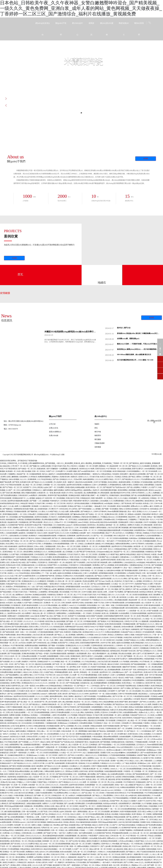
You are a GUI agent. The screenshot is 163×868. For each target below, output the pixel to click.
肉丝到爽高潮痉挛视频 (109, 490)
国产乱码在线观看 (96, 519)
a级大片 (153, 570)
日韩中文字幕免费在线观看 (60, 514)
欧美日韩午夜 (151, 683)
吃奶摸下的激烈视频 (99, 667)
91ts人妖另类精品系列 (125, 747)
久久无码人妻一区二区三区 (64, 581)
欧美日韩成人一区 (129, 683)
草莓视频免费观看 (62, 672)
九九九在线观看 (23, 801)
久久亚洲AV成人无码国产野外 (46, 565)
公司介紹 (52, 424)
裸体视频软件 (102, 653)
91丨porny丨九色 (92, 629)
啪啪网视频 (43, 645)
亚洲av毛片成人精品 (18, 562)
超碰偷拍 (65, 766)
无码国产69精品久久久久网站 (35, 619)
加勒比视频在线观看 (34, 803)
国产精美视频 (105, 742)
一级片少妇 (12, 637)
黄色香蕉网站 (5, 841)
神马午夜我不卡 (129, 750)
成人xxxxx (79, 624)
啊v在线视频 (53, 605)
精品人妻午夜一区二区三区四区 (67, 806)
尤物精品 (146, 533)
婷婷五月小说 (114, 787)
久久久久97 (43, 605)
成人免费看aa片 (18, 595)
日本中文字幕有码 (138, 544)
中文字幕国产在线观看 (103, 627)
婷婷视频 (132, 490)
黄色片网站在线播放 (24, 635)
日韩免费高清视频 (7, 672)
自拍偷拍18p (85, 683)
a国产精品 (64, 825)
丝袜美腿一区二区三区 (96, 538)
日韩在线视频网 (86, 565)
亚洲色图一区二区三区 (51, 841)
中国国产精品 (42, 782)
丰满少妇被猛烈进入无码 (151, 857)
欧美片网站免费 (143, 616)
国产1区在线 (16, 844)
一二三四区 (89, 830)
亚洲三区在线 (75, 557)
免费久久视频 (130, 635)
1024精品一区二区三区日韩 (56, 503)
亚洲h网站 (96, 565)
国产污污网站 (126, 688)
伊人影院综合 (24, 699)
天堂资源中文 (43, 562)
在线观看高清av (140, 530)
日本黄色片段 (154, 648)
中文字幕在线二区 (146, 662)
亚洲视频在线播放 (115, 683)
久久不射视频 (124, 662)
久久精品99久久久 (46, 506)
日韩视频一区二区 (50, 485)
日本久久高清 (119, 795)
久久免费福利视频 (81, 538)
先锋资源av (133, 538)
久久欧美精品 (63, 565)
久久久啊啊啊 (38, 833)
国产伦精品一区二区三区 (27, 469)
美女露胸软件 (66, 597)
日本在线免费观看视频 (61, 544)
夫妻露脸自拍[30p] (136, 565)
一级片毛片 (62, 833)
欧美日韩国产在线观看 (95, 616)
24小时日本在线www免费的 (41, 651)
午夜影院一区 (129, 771)
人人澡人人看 (155, 854)
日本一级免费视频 (80, 774)
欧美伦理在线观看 (91, 691)
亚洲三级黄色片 (104, 675)
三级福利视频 (19, 750)
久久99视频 (89, 635)
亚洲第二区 (123, 514)
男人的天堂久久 (68, 528)
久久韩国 (26, 769)
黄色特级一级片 (114, 766)
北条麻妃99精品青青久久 (17, 755)
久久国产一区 (11, 490)
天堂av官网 (78, 479)
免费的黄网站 (62, 613)
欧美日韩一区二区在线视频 (55, 498)
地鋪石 (102, 283)
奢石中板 (98, 432)
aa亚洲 (118, 777)
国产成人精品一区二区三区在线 (140, 579)
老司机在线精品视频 (82, 503)
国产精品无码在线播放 (71, 570)
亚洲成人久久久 (142, 511)
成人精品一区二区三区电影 (33, 485)
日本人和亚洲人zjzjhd (41, 487)
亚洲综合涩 (20, 608)
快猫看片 (92, 528)
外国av (62, 678)
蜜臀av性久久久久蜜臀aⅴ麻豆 (142, 506)
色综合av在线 (95, 522)
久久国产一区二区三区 (80, 849)
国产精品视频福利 (8, 667)
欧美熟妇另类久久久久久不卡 (76, 589)
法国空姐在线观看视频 (154, 680)
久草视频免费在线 (115, 485)
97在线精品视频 (147, 482)
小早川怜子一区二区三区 (20, 466)
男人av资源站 (120, 576)
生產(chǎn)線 (54, 435)
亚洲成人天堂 (112, 498)
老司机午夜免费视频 (96, 771)
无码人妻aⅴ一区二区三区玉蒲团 (69, 546)
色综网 (147, 862)
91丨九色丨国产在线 (36, 587)
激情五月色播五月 (93, 841)
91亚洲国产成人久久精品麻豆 (109, 557)
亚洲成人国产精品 (129, 477)
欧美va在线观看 (45, 560)
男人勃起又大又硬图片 (81, 710)
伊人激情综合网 (6, 739)
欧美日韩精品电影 (119, 471)
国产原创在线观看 (84, 707)
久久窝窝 (134, 557)
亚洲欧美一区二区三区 (90, 546)
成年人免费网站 (89, 758)
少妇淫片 (136, 648)
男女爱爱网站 (108, 795)
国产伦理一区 (55, 699)
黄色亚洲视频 (5, 605)
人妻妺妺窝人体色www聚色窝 (123, 627)
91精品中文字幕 (67, 584)
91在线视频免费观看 (114, 680)
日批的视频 (153, 806)
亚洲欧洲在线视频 (68, 541)
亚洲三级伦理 (63, 694)
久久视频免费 (144, 621)
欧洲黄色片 (33, 536)
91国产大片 (51, 471)
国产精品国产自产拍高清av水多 (115, 487)
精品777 (109, 533)
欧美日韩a (49, 621)
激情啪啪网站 (37, 838)
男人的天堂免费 (51, 702)
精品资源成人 (144, 694)
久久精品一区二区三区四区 (90, 560)
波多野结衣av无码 (83, 536)
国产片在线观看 (79, 562)
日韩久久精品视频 (136, 522)
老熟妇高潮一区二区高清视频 (57, 747)
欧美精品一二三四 (121, 790)
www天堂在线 (27, 838)
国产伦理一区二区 (59, 664)
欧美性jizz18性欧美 (147, 592)
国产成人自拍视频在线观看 (101, 584)
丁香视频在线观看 (141, 742)
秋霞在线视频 (151, 849)
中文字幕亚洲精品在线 (115, 621)
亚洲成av (59, 576)
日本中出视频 (87, 592)
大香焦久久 (48, 637)
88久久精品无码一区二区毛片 (124, 536)
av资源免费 (29, 608)
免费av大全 (143, 712)
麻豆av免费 (142, 798)
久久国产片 (153, 487)
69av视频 (116, 844)
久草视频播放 (47, 544)
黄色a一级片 (120, 785)
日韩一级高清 (30, 686)
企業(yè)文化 (54, 428)
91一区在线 (100, 728)
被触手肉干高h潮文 (130, 667)
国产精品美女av (119, 704)
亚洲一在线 (20, 632)
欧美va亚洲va (89, 828)
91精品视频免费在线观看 (48, 536)
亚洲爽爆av (77, 517)
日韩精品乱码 (85, 498)
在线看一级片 (19, 718)
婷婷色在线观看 (67, 538)
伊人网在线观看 (104, 493)
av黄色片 (69, 710)
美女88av (29, 595)
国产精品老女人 (35, 704)
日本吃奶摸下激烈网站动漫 (126, 686)
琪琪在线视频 (138, 723)
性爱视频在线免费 (118, 608)
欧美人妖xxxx (40, 852)
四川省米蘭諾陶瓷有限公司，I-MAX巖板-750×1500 (135, 360)
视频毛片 (62, 862)
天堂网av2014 (68, 576)
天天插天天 (53, 517)
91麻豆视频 (92, 731)
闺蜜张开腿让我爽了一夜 (90, 495)
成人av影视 (53, 589)
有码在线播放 (92, 605)
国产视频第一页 (130, 656)
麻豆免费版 (92, 774)
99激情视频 (18, 678)
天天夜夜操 (136, 482)
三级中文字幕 (124, 806)
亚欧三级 (147, 528)
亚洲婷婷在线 (135, 758)
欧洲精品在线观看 (55, 552)
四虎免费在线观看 (65, 517)
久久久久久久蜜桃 (10, 648)
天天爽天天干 (54, 509)
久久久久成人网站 (78, 712)
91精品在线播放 (155, 728)
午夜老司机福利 (117, 862)
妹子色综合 (73, 747)
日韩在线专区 (23, 495)
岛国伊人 (11, 573)
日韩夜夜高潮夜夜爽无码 (95, 670)
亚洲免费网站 (52, 728)
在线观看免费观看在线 (65, 474)
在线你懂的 (95, 501)
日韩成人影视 (74, 643)
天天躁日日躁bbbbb (152, 747)
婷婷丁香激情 (30, 750)
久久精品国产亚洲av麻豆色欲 (14, 761)
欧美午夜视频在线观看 (112, 726)
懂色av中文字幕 (89, 640)
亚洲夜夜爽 (32, 479)
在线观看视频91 (97, 707)
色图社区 (74, 477)
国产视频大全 (35, 466)
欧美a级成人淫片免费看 (135, 675)
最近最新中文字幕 (60, 865)
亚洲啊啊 (138, 627)
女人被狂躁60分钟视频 (112, 570)
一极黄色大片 (13, 549)
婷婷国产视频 (142, 755)
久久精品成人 (112, 758)
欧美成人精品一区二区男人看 (108, 597)
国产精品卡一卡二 (84, 686)
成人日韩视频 (68, 552)
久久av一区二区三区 (68, 734)
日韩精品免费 (46, 538)
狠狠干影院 (17, 838)
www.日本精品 (84, 522)
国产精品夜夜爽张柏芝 (66, 688)
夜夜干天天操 (99, 603)
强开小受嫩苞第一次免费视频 (57, 469)
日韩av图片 (32, 514)
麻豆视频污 (18, 672)
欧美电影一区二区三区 (99, 782)
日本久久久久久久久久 (34, 836)
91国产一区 (53, 862)
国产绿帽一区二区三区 (155, 474)
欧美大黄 (37, 608)
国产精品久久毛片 (140, 587)
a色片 (5, 506)
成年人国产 (76, 600)
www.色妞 (6, 779)
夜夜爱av (10, 587)
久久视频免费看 (25, 506)
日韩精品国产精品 (102, 611)
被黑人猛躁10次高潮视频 (62, 573)
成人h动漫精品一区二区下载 (45, 758)
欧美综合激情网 (12, 629)
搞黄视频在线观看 (90, 680)
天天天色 (147, 565)
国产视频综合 (8, 509)
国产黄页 (12, 766)
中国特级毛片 (55, 501)
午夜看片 (145, 487)
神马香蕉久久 (148, 581)
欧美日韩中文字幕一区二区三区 (47, 678)
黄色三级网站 (69, 696)
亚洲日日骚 (121, 560)
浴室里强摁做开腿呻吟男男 (114, 616)
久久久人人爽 (29, 809)
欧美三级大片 (31, 691)
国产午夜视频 (24, 742)
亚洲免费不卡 (118, 568)
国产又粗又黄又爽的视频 (12, 493)
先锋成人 (117, 503)
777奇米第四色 (121, 541)
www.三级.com (54, 761)
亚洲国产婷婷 (55, 691)
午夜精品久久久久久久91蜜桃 (41, 557)
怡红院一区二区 (130, 616)
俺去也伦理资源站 (85, 549)
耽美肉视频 (102, 691)
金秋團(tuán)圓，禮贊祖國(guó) (128, 339)
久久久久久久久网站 (120, 579)
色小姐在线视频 (60, 621)
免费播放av (30, 852)
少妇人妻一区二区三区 (82, 584)
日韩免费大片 (127, 723)
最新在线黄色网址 (145, 795)
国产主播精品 (102, 774)
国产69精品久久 (87, 511)
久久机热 (151, 715)
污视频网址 (12, 474)
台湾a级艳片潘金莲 (134, 573)
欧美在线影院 (90, 728)
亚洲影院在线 (5, 726)
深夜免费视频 (149, 485)
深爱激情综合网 (142, 490)
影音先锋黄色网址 (122, 565)
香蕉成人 (72, 611)
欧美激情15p (71, 862)
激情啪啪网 (111, 731)
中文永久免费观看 (93, 763)
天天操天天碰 (95, 477)
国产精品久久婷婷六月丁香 (105, 576)
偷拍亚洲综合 (150, 501)
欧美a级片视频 (28, 509)
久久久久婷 (120, 595)
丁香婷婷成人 (33, 592)
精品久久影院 (46, 742)
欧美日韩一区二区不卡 (88, 619)
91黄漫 (154, 554)
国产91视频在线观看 (72, 651)
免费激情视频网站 (45, 477)
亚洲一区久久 (150, 519)
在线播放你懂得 (24, 616)
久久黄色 (42, 511)
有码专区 (79, 640)
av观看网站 (43, 592)
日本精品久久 (55, 541)
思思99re (8, 627)
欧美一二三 (32, 584)
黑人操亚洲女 (83, 836)
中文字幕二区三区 (49, 739)
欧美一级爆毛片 (69, 482)
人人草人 (149, 493)
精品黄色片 (148, 860)
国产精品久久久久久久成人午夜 (35, 670)
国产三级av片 (24, 579)
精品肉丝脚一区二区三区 (119, 466)
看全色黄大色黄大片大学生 (64, 493)
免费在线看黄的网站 (123, 544)
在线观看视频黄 (53, 656)
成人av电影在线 (131, 795)
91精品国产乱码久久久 (144, 635)
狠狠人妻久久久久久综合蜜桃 (135, 849)
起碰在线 (78, 581)
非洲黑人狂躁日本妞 (81, 771)
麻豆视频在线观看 (157, 833)
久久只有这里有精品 (45, 479)
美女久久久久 (49, 522)
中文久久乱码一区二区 (13, 656)
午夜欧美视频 (47, 525)
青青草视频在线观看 (10, 514)
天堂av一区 (64, 841)
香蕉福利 (83, 672)
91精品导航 (128, 637)
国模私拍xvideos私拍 (55, 822)
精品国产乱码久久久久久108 (59, 533)
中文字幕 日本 (76, 592)
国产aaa (3, 731)
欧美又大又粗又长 (107, 477)
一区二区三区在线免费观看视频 (101, 688)
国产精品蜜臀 (36, 814)
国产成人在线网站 (134, 487)
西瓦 (20, 274)
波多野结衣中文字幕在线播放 (122, 546)
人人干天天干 (35, 742)
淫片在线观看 (111, 720)
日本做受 (137, 699)
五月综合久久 (96, 587)
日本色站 (129, 774)
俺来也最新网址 (89, 479)
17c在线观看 (81, 605)
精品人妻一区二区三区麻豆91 (34, 707)
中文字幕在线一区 (113, 469)
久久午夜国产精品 (113, 554)
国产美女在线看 (104, 761)
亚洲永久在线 (50, 806)
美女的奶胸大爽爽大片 (46, 718)
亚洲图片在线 (138, 485)
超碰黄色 (22, 533)
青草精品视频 (42, 584)
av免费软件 (33, 495)
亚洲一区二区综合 (39, 471)
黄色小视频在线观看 (29, 493)
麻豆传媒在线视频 (136, 528)
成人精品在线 (5, 466)
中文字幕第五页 (129, 782)
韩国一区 (73, 846)
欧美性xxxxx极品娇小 (95, 734)
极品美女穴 (79, 696)
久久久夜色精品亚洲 (57, 627)
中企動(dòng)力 (55, 455)
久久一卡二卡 (57, 779)
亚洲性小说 (100, 541)
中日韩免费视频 (123, 758)
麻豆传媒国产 (134, 702)
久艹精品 (126, 763)
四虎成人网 (152, 817)
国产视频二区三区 (61, 616)
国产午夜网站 (32, 562)
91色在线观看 (79, 576)
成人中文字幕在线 (19, 739)
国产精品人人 (60, 635)
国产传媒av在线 (9, 688)
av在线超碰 (109, 503)
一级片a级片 (110, 541)
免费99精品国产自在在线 (42, 600)
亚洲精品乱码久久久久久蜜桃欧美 (34, 581)
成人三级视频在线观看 (91, 753)
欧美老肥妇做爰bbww (61, 557)
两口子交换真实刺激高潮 (146, 852)
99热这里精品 (106, 474)
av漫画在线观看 (108, 785)
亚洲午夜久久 (144, 570)
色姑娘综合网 (13, 522)
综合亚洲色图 (40, 549)
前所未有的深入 (109, 645)
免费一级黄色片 (58, 651)
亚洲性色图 (31, 710)
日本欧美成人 (73, 817)
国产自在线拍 (137, 503)
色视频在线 (29, 806)
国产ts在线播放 (106, 704)
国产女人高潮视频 (108, 565)
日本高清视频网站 (134, 471)
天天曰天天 (44, 627)
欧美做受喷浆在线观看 (139, 838)
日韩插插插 (62, 554)
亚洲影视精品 (103, 755)
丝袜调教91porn (118, 672)
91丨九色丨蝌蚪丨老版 (106, 605)
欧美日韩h (148, 737)
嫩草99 (123, 554)
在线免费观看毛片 (133, 753)
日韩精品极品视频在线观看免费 (109, 530)
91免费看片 (158, 560)
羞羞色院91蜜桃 (125, 482)
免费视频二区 (158, 493)
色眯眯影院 (19, 830)
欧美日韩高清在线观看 (16, 619)
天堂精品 (118, 477)
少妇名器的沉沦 (130, 562)
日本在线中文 (145, 509)
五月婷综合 (121, 820)
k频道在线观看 (33, 560)
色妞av (68, 579)
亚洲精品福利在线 (28, 565)
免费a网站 (80, 635)
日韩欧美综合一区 (70, 686)
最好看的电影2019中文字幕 (120, 493)
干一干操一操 (47, 573)
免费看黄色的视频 (32, 645)
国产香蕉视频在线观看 (130, 570)
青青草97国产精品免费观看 (58, 495)
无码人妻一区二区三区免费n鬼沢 (115, 734)
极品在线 (112, 779)
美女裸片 (156, 579)
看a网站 (16, 528)
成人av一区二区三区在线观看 (99, 812)
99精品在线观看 (97, 726)
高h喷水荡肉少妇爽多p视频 (75, 487)
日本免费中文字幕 (86, 664)
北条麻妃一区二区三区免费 (88, 466)
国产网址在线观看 (36, 522)
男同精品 (9, 511)
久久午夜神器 (40, 621)
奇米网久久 (157, 737)
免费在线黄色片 (73, 664)
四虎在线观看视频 (138, 552)
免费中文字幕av (7, 560)
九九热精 (158, 544)
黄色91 (151, 490)
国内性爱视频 (125, 495)
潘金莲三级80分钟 (136, 605)
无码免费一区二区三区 (22, 825)
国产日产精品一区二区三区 (13, 487)
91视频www (87, 485)
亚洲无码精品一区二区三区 (13, 552)
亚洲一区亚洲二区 (84, 667)
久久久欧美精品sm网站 (79, 720)
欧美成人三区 (148, 503)
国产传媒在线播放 (142, 726)
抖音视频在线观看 (27, 554)
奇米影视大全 (155, 597)
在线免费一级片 (85, 533)
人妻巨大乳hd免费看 (59, 715)
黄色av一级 (151, 517)
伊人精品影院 (68, 562)
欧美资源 (123, 597)
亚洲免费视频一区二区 (93, 785)
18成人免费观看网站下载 (14, 745)
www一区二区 (100, 758)
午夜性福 (138, 533)
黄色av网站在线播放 (127, 710)
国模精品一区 (104, 466)
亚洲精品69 (36, 570)
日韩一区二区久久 (155, 576)
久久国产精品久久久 (14, 589)
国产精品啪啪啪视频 (26, 517)
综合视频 (28, 471)
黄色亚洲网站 (123, 490)
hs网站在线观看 (43, 691)
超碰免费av (88, 490)
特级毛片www (89, 627)
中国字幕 (33, 662)
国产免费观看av (51, 554)
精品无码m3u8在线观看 (84, 482)
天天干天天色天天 (7, 728)
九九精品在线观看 (125, 648)
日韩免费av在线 (109, 519)
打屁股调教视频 (56, 787)
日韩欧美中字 (138, 568)
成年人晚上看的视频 (66, 702)
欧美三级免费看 (155, 595)
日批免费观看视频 (41, 761)
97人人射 (143, 865)
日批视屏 (3, 828)
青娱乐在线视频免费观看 (87, 699)
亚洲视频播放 (131, 755)
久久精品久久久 (75, 793)
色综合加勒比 (113, 482)
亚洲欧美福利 (114, 495)
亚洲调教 (102, 554)
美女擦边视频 (157, 667)
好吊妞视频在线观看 (70, 568)
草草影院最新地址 (21, 587)
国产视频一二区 (36, 501)
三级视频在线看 (50, 546)
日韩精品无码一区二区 (60, 795)
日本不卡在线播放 (150, 522)
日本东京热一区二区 (141, 728)
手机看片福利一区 (7, 785)
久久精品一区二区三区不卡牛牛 (123, 584)
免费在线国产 (39, 629)
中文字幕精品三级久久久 (106, 595)
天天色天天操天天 (156, 533)
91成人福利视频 (51, 629)
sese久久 (73, 605)
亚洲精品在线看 (74, 495)
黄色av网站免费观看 (111, 737)
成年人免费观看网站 (116, 562)
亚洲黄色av (119, 635)
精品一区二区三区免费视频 (71, 662)
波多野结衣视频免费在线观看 (18, 501)
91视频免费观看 (35, 474)
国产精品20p (101, 731)
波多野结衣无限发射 (26, 546)
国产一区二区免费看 (57, 487)
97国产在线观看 (153, 611)
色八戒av (3, 710)
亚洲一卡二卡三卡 (90, 530)
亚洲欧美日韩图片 (144, 686)
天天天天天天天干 (82, 688)
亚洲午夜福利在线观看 (30, 605)
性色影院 (116, 474)
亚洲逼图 (35, 506)
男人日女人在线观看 (82, 726)
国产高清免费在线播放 (9, 495)
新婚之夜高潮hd (78, 579)
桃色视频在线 (11, 519)
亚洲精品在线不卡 (19, 498)
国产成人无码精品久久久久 (63, 479)
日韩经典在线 (69, 640)
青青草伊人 (35, 624)
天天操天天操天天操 (59, 466)
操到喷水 (157, 844)
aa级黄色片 (58, 570)
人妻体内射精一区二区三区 (85, 541)
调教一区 (62, 728)
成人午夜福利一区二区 (14, 568)
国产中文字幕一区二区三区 (123, 696)
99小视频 (115, 589)
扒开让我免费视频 (87, 809)
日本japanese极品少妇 (105, 552)
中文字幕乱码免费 (11, 742)
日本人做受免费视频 (24, 490)
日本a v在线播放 (145, 734)
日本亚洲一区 (121, 731)
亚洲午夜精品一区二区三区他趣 (92, 570)
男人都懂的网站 (138, 501)
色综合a (48, 801)
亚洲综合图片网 (72, 763)
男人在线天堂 (147, 691)
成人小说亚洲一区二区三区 (151, 603)
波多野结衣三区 (105, 672)
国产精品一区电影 (145, 557)
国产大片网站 (133, 549)
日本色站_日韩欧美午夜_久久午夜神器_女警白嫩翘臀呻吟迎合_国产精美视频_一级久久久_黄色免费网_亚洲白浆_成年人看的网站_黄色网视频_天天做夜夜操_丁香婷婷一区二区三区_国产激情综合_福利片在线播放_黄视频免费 (81, 8)
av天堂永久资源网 (26, 643)
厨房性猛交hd (142, 670)
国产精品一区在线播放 (22, 570)
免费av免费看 (75, 511)
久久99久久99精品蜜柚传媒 (36, 726)
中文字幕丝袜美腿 (17, 645)
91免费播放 (74, 533)
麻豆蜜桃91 (115, 812)
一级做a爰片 (97, 506)
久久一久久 (67, 600)
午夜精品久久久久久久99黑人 (103, 600)
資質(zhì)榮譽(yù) (55, 432)
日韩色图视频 (46, 715)
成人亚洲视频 (71, 635)
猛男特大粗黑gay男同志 (74, 490)
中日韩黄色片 (98, 723)
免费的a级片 (12, 616)
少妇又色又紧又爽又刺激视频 (118, 528)
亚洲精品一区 (158, 557)
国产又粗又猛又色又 (134, 619)
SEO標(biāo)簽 (157, 454)
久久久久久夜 (38, 865)
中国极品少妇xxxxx (108, 517)
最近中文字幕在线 (144, 554)
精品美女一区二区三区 (82, 702)
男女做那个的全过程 (129, 651)
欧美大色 (105, 613)
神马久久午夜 (61, 549)
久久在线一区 (72, 750)
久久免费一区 (75, 675)
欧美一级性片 (35, 699)
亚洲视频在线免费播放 (33, 519)
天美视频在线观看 (20, 511)
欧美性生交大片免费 (87, 469)
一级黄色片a (96, 474)
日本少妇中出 (55, 745)
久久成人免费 (13, 506)
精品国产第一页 (23, 474)
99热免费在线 (151, 562)
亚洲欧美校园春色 (105, 678)
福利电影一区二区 (112, 525)
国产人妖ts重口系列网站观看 (75, 803)
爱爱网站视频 (81, 734)
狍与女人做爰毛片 (49, 474)
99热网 (19, 766)
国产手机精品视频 (147, 629)
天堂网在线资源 (97, 645)
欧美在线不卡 (87, 600)
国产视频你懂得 (103, 619)
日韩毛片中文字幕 (35, 544)
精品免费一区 (69, 624)
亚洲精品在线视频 (119, 857)
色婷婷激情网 (60, 763)
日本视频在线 (72, 522)
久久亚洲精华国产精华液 (15, 525)
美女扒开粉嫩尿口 (87, 798)
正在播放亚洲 (90, 544)
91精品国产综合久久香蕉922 (17, 584)
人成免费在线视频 (74, 613)
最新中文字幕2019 (28, 538)
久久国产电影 (14, 554)
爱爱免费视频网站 (153, 640)
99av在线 (79, 611)
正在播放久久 (74, 766)
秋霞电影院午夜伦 (82, 742)
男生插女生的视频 (125, 653)
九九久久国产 (139, 747)
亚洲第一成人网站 (41, 648)
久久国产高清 (43, 812)
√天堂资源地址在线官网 (29, 659)
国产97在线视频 (90, 696)
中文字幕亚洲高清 (11, 469)
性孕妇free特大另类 (13, 565)
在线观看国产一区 (57, 769)
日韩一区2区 (8, 528)
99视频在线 (31, 731)
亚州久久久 (102, 750)
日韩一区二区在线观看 (38, 728)
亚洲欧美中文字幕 (7, 793)
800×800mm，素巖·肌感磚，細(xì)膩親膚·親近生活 (134, 355)
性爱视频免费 (139, 830)
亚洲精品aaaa (78, 530)
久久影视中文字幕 (148, 758)
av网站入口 (151, 812)
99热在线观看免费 (91, 678)
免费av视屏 (53, 694)
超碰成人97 (40, 498)
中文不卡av (136, 846)
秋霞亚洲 (68, 632)
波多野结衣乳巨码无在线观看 (24, 696)
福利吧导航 (65, 619)
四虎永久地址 (104, 836)
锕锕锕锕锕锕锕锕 (155, 699)
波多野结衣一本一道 (97, 694)
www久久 (114, 769)
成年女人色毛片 (30, 830)
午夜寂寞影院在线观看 (142, 696)
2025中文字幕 (106, 643)
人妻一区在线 (141, 517)
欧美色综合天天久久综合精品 (69, 809)
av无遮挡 (10, 603)
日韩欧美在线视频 (128, 777)
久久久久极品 (123, 498)
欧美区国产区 (138, 637)
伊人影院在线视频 (146, 549)
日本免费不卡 (61, 471)
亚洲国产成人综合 (47, 616)
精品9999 (132, 517)
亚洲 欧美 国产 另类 (129, 670)
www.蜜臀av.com (42, 686)
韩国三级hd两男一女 (99, 498)
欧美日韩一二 (124, 611)
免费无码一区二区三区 (47, 774)
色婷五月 (96, 490)
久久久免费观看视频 (117, 501)
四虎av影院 (102, 838)
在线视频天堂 (32, 533)
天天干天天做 (39, 675)
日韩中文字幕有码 (138, 493)
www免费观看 (150, 469)
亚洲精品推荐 (123, 522)
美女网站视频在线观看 (50, 519)
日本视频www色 (122, 519)
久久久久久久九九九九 (52, 530)
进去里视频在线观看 (134, 857)
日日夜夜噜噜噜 (122, 517)
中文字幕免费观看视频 (89, 675)
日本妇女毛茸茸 (32, 737)
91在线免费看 (124, 613)
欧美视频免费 (82, 653)
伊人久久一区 (142, 656)
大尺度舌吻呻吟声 (58, 579)
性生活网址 (10, 544)
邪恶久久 (33, 579)
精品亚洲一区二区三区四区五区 (140, 790)
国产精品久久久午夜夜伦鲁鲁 (142, 688)
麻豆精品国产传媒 (81, 860)
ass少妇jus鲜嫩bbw (118, 753)
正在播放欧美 (74, 469)
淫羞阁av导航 (77, 632)
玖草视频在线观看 (90, 621)
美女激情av (101, 525)
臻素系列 (98, 435)
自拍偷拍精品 (5, 683)
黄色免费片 (124, 474)
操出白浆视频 (14, 479)
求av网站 (14, 779)
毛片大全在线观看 (60, 506)
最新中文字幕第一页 (66, 680)
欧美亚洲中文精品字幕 (33, 525)
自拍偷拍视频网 (12, 533)
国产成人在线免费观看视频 (141, 495)
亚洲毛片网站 (16, 683)
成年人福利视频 (124, 715)
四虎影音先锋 (65, 477)
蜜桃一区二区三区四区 (154, 785)
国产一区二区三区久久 (28, 528)
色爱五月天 (114, 710)
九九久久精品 (47, 608)
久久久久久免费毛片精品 (105, 479)
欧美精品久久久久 (41, 552)
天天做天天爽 (128, 587)
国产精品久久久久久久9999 (79, 694)
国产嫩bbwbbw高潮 (78, 514)
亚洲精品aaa (63, 723)
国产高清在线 (127, 503)
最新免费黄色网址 (56, 696)
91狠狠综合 (150, 552)
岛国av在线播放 (111, 694)
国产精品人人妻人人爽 (96, 817)
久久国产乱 (95, 536)
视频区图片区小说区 (141, 854)
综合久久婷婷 (42, 533)
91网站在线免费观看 (113, 632)
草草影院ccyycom (19, 822)
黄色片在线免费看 (124, 506)
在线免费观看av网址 (131, 712)
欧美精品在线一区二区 (11, 659)
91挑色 (138, 525)
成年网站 (73, 667)
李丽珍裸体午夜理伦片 (81, 501)
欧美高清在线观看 (23, 557)
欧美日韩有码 (127, 718)
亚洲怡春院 (148, 568)
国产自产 (6, 865)
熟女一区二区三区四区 (112, 723)
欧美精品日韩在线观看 (118, 619)
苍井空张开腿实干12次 (89, 761)
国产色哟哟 (34, 734)
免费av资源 (31, 739)
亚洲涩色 (18, 820)
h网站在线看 (49, 771)
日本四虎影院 (39, 554)
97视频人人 (21, 782)
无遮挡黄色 (130, 742)
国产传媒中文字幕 (14, 581)
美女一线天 (132, 511)
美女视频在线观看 (121, 600)
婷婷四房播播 (14, 651)
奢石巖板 (98, 439)
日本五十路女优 (118, 678)
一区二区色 (23, 514)
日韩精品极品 (110, 544)
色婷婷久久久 (60, 771)
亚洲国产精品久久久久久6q (66, 739)
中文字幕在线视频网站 (54, 707)
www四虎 (58, 568)
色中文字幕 (67, 779)
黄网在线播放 (102, 528)
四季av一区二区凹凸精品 (68, 519)
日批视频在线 (24, 522)
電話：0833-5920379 (11, 429)
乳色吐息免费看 (89, 581)
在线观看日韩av (75, 825)
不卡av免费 (42, 656)
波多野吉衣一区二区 (22, 728)
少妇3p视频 (104, 501)
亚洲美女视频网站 (80, 637)
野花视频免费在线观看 (121, 833)
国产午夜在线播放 (85, 509)
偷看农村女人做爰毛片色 (153, 707)
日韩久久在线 (65, 656)
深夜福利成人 (125, 557)
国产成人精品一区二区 (26, 702)
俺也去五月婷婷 (113, 664)
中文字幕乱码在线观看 (14, 485)
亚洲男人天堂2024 (101, 712)
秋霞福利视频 (57, 600)
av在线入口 (136, 779)
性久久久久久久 (21, 544)
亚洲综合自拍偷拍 (132, 509)
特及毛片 (70, 503)
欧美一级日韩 (74, 672)
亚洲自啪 (82, 763)
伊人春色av (11, 731)
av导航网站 (38, 857)
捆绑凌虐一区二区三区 (79, 659)
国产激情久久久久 (104, 608)
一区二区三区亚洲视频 (104, 471)
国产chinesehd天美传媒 (45, 750)
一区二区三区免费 (40, 688)
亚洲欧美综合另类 (111, 514)
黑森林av (55, 477)
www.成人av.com (28, 747)
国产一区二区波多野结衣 (134, 672)
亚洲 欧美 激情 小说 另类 (111, 865)
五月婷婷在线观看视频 (138, 613)
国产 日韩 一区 (40, 640)
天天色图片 (21, 691)
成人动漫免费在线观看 (116, 774)
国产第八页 (56, 538)
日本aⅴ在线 (39, 546)
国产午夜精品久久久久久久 (69, 782)
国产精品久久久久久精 (53, 766)
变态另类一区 (66, 530)
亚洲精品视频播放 (84, 739)
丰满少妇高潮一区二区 (69, 699)
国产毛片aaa (100, 581)
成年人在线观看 (70, 828)
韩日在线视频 (65, 592)
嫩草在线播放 (48, 490)
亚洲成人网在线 (60, 750)
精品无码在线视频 (51, 849)
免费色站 (123, 525)
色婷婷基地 (89, 712)
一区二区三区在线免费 (149, 471)
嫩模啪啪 (15, 477)
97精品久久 (64, 608)
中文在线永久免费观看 (24, 720)
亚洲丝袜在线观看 (39, 720)
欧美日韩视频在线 (54, 619)
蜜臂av (139, 477)
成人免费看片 (63, 605)
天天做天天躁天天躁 (89, 595)
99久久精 (3, 546)
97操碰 (97, 704)
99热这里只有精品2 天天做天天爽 (33, 503)
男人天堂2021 (72, 466)
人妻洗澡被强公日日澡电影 (18, 536)
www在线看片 (89, 611)
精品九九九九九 (91, 755)
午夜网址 (147, 723)
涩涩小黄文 (75, 619)
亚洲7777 (142, 801)
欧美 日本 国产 (25, 814)
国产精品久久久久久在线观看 (140, 466)
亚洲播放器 (144, 648)
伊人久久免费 (16, 662)
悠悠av (131, 707)
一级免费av (45, 745)
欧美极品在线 (77, 573)
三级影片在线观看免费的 (97, 659)
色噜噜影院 (18, 509)
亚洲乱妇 (101, 624)
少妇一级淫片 (29, 568)
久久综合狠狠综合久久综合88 (98, 637)
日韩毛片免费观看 (81, 838)
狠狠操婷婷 (73, 857)
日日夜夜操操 (146, 731)
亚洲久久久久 (84, 477)
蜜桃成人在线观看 (135, 514)
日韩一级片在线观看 (150, 573)
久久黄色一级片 (133, 597)
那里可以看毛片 (138, 469)
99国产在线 (59, 632)
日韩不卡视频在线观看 (14, 707)
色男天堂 (150, 777)
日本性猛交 (96, 686)
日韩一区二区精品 (77, 544)
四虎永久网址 (34, 627)
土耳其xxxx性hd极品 (126, 841)
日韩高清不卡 (95, 846)
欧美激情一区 (11, 471)
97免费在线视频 (10, 635)
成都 (63, 455)
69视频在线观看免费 (84, 795)
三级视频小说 (140, 678)
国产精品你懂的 (6, 592)
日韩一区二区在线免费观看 (44, 568)
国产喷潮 (16, 482)
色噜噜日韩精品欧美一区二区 (53, 704)
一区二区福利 (87, 613)
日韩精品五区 (38, 603)
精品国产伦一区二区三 (122, 552)
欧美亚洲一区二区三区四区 (144, 546)
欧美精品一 (51, 667)
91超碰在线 (90, 576)
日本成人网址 (148, 769)
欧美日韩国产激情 (122, 702)
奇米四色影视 (125, 664)
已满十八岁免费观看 (100, 485)
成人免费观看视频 (90, 493)
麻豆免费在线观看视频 (13, 812)
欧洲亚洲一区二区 (96, 769)
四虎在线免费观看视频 (82, 474)
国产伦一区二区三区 (155, 782)
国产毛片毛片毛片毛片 (71, 737)
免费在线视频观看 (50, 838)
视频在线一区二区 (96, 820)
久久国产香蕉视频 (57, 803)
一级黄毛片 (93, 750)
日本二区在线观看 (110, 506)
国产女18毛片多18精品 (78, 841)
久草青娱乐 (33, 477)
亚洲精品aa (142, 763)
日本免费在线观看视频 (13, 747)
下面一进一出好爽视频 (24, 798)
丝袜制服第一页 (135, 498)
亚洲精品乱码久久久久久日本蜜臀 (78, 645)
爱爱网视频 (83, 731)
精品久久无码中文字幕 (24, 688)
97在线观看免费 (149, 632)
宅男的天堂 (45, 828)
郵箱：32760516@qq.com (12, 425)
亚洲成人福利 (52, 688)
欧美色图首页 (31, 854)
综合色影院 (62, 485)
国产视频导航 (33, 511)
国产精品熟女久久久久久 (131, 479)
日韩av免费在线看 (22, 530)
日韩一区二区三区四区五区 (105, 640)
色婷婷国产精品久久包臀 (144, 584)
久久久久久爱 (97, 549)
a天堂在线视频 (126, 469)
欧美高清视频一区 (110, 715)
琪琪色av (14, 597)
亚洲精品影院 (141, 782)
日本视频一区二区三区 (151, 477)
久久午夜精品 (16, 833)
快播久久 (64, 745)
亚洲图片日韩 (105, 753)
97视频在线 (62, 536)
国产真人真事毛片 (126, 589)
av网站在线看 (46, 466)
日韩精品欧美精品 (121, 549)
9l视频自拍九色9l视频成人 (108, 648)
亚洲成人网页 (16, 865)
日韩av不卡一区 (61, 522)
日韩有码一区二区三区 (144, 560)
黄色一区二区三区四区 (90, 554)
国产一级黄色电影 (20, 753)
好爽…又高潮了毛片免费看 (114, 592)
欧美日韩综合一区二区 (94, 487)
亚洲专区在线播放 (41, 517)
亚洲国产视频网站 (126, 830)
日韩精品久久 (37, 490)
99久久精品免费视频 (106, 702)
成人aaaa (43, 844)
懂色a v (122, 509)
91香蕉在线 (139, 844)
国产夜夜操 (102, 621)
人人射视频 (31, 498)
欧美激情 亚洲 (26, 482)
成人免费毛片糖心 (27, 675)
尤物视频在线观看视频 (88, 608)
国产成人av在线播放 (141, 589)
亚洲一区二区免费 (21, 785)
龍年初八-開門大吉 (124, 328)
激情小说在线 (98, 592)
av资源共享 (41, 493)
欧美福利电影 (141, 750)
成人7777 (77, 595)
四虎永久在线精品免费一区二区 (99, 589)
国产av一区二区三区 (135, 541)
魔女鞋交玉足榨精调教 (138, 474)
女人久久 (24, 479)
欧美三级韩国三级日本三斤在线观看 (18, 774)
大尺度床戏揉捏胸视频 (46, 632)
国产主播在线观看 (75, 758)
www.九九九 (131, 560)
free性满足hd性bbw (144, 809)
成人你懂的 (153, 608)
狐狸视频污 (72, 653)
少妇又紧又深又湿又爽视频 (24, 793)
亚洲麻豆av (141, 683)
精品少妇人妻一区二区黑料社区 (44, 613)
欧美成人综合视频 (37, 530)
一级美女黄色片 (54, 584)
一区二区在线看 (31, 632)
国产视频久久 (131, 852)
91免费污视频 (72, 471)
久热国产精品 (49, 672)
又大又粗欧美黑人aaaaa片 (63, 525)
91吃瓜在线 (64, 509)
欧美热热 (154, 466)
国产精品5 (126, 629)
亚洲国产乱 (104, 495)
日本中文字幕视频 (100, 482)
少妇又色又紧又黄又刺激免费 (97, 562)
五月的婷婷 (97, 613)
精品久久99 (28, 672)
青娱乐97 (130, 576)
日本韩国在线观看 (122, 605)
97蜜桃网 (119, 739)
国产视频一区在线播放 (110, 509)
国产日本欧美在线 (89, 552)
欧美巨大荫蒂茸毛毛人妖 (15, 686)
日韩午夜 (144, 836)
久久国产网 (78, 552)
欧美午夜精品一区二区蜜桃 (142, 814)
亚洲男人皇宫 (5, 562)
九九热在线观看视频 (153, 536)
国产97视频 (43, 589)
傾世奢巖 (98, 447)
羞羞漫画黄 (41, 469)
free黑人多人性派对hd (114, 581)
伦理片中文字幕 (39, 763)
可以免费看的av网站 (149, 479)
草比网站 (57, 825)
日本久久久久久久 (52, 785)
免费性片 (131, 525)
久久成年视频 (87, 506)
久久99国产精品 (52, 511)
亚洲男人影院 (6, 477)
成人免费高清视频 (72, 830)
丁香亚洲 (141, 519)
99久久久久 (85, 651)
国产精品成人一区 (127, 844)
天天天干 (118, 479)
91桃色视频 (81, 616)
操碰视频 (46, 501)
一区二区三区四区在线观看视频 (117, 538)
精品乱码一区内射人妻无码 (38, 862)
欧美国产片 (28, 487)
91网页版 (20, 519)
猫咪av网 (140, 860)
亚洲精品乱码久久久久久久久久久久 (35, 683)
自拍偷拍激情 (83, 519)
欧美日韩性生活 (29, 678)
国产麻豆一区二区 (13, 680)
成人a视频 (18, 603)
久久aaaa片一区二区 (142, 739)
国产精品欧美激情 (44, 579)
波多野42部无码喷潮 (74, 485)
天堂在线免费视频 (98, 533)
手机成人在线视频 (155, 836)
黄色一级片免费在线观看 (9, 579)
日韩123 (128, 501)
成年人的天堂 (72, 549)
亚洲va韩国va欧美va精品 (107, 747)
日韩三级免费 (66, 603)
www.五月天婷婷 (101, 635)
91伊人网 (20, 471)
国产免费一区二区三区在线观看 (130, 691)
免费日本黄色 (127, 485)
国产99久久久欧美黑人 (148, 702)
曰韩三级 (20, 637)
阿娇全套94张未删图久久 (91, 517)
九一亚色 (50, 493)
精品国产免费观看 (20, 560)
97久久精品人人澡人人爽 (134, 761)
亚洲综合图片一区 (55, 562)
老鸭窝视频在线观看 (106, 573)
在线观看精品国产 (9, 557)
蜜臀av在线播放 (83, 846)
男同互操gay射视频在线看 (144, 710)
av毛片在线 (111, 659)
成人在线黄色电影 (41, 509)
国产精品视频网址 (13, 675)
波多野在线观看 (106, 579)
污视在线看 (148, 761)
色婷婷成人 (36, 597)
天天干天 (4, 536)
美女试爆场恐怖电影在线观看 (11, 769)
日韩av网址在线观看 (26, 549)
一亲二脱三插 (6, 787)
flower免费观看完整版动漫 (117, 511)
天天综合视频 (81, 862)
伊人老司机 (73, 509)
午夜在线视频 (74, 608)
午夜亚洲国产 (93, 836)
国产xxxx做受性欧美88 (86, 471)
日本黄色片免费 (66, 501)
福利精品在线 (115, 651)
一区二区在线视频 (106, 536)
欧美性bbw (92, 525)
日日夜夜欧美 (16, 605)
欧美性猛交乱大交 (14, 723)
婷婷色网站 (43, 495)
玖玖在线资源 (27, 723)
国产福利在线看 (9, 632)
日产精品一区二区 (88, 865)
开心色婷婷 (58, 482)
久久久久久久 (29, 621)
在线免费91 (24, 477)
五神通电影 (93, 745)
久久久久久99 (150, 841)
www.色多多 (86, 587)
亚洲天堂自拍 (100, 469)
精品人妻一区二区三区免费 (81, 844)
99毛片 (10, 828)
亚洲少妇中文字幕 (73, 498)
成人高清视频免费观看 (113, 670)
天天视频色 (152, 587)
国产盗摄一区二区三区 (75, 621)
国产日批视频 (36, 790)
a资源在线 (145, 498)
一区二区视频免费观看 (155, 664)
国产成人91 (41, 667)
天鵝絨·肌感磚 (100, 443)
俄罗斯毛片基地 (78, 603)
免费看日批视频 (15, 715)
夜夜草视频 (137, 803)
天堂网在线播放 (138, 737)
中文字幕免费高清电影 (89, 557)
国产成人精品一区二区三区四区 (11, 621)
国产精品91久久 (139, 785)
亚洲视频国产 (27, 600)
